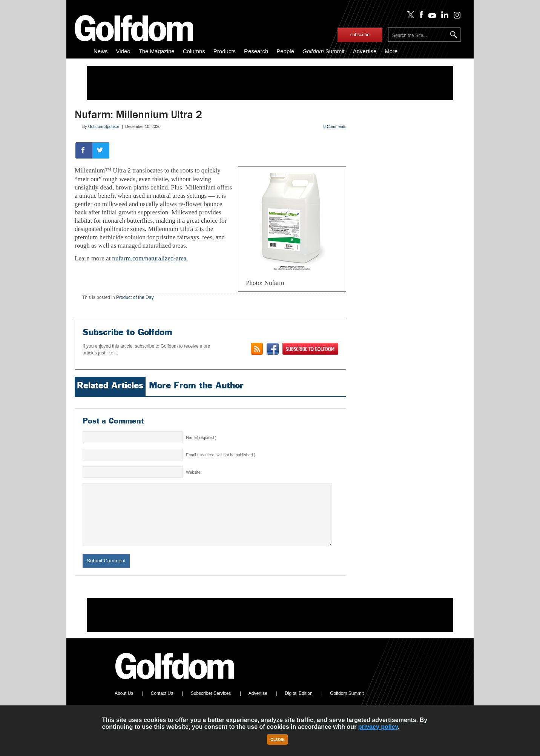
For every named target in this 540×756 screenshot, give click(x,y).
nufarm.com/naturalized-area (150, 258)
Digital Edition (298, 705)
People (285, 51)
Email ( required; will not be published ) (221, 455)
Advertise (365, 51)
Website (193, 472)
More (391, 51)
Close (278, 739)
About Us (124, 705)
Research (256, 51)
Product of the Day (135, 297)
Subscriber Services (211, 705)
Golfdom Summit (347, 705)
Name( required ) (201, 437)
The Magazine (157, 51)
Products (225, 51)
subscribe (360, 35)
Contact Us (162, 705)
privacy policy (378, 727)
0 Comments (335, 126)
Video (123, 51)
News (101, 51)
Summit (324, 51)
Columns (194, 51)
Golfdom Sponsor (104, 126)
